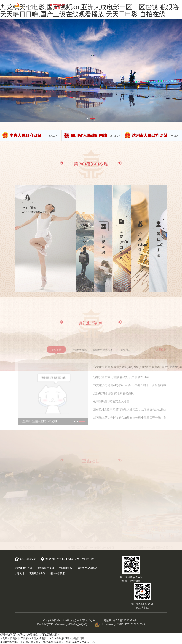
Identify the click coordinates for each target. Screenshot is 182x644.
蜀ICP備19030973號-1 (125, 620)
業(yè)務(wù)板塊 (107, 6)
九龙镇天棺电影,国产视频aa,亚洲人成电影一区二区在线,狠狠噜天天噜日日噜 (42, 638)
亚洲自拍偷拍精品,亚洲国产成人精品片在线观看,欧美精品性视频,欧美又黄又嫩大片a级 (48, 642)
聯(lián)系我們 (151, 6)
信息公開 (122, 6)
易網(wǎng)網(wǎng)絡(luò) (71, 624)
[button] (88, 118)
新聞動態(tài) (91, 6)
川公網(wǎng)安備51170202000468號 (120, 624)
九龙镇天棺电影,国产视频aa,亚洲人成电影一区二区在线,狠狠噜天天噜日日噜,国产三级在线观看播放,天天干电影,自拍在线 (89, 11)
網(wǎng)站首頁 (57, 6)
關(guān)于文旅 (75, 6)
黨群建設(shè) (136, 6)
